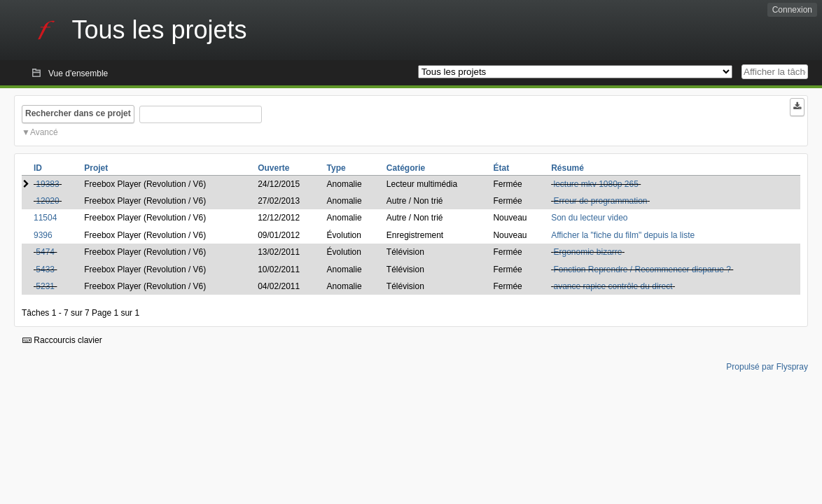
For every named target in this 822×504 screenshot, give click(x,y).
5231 (45, 286)
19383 (47, 184)
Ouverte (273, 168)
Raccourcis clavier (62, 340)
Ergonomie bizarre (587, 252)
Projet (96, 168)
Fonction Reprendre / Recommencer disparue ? (642, 269)
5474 (45, 252)
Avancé (44, 132)
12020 (47, 201)
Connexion (792, 10)
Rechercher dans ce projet (78, 113)
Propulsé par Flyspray (767, 367)
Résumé (567, 168)
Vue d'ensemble (78, 73)
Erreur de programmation (600, 201)
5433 (45, 269)
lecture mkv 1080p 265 (595, 184)
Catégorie (406, 168)
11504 (45, 218)
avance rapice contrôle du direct (613, 286)
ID (38, 168)
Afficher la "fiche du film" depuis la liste (623, 235)
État (501, 168)
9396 (43, 235)
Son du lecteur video (589, 218)
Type (336, 168)
